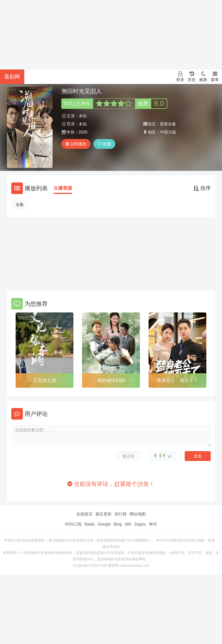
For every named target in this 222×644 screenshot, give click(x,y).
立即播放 (76, 144)
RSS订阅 (73, 524)
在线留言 (84, 514)
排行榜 (121, 514)
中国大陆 (168, 132)
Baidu (90, 524)
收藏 (104, 144)
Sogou (140, 524)
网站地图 (138, 514)
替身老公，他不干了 (177, 380)
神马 (153, 524)
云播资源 (63, 188)
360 (128, 524)
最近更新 (103, 514)
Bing (118, 524)
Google (104, 524)
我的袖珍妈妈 (111, 380)
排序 (202, 188)
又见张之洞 (45, 380)
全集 (20, 204)
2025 (83, 132)
